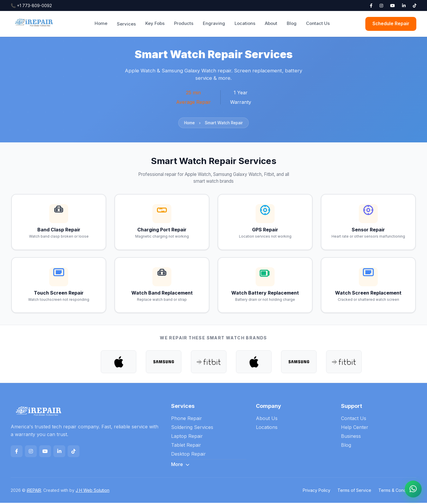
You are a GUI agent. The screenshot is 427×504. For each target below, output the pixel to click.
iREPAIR (34, 491)
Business (351, 437)
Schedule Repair (391, 24)
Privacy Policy (317, 491)
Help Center (355, 428)
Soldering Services (192, 428)
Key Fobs (155, 23)
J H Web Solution (93, 491)
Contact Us (318, 23)
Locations (245, 23)
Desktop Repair (188, 455)
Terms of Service (354, 491)
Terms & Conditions (397, 491)
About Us (267, 419)
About (271, 23)
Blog (292, 23)
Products (184, 23)
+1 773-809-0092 (31, 5)
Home (101, 23)
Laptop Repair (187, 437)
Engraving (214, 23)
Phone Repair (187, 419)
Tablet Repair (186, 446)
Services (126, 24)
